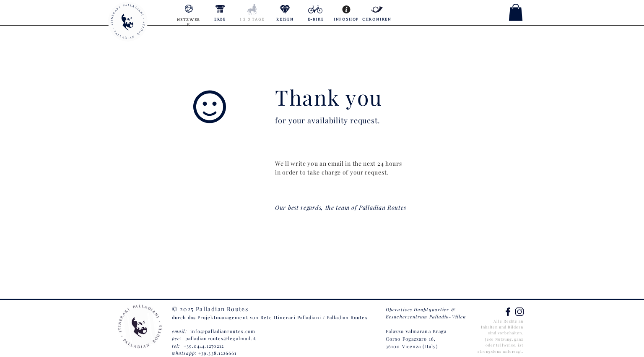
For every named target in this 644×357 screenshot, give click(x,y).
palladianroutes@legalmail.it (221, 338)
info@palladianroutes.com (223, 331)
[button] (516, 12)
